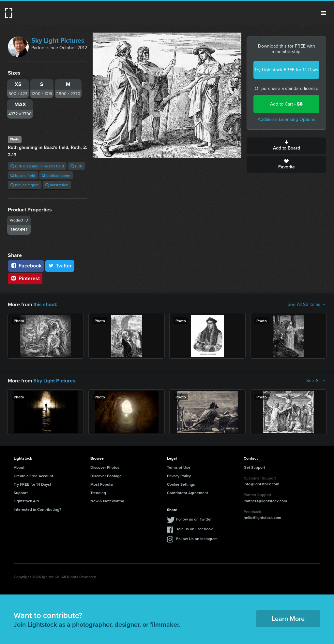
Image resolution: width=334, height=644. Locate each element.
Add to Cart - (286, 104)
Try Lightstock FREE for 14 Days (286, 70)
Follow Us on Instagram (197, 539)
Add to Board (286, 146)
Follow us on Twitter (194, 519)
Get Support (254, 467)
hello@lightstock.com (262, 517)
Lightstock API (26, 501)
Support (21, 492)
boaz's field (23, 175)
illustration (57, 185)
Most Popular (102, 484)
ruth (76, 166)
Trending (98, 492)
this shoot (45, 304)
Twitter (60, 266)
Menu (324, 13)
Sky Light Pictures (58, 40)
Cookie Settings (181, 484)
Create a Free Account (33, 476)
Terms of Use (179, 467)
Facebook (26, 266)
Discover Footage (106, 476)
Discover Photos (105, 467)
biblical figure (25, 185)
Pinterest (25, 278)
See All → (316, 380)
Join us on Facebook (194, 529)
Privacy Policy (179, 476)
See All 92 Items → (307, 305)
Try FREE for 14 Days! (32, 484)
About (19, 467)
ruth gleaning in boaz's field (37, 166)
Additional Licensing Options (287, 119)
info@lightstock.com (261, 484)
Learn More (288, 618)
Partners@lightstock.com (265, 501)
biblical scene (56, 175)
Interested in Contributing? (38, 509)
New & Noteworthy (107, 501)
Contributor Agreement (188, 492)
